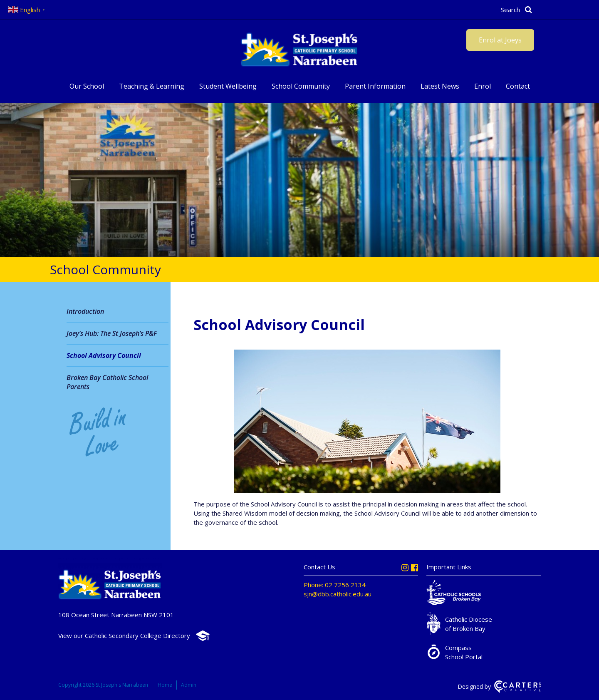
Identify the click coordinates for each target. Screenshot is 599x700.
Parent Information (375, 86)
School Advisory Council (104, 355)
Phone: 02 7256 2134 (335, 585)
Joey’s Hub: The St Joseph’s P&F (112, 333)
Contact (518, 86)
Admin (189, 685)
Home (165, 685)
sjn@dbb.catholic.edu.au (338, 594)
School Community (301, 86)
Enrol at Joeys (500, 40)
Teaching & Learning (152, 86)
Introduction (85, 311)
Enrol (483, 86)
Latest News (440, 86)
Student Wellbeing (228, 86)
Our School (87, 86)
